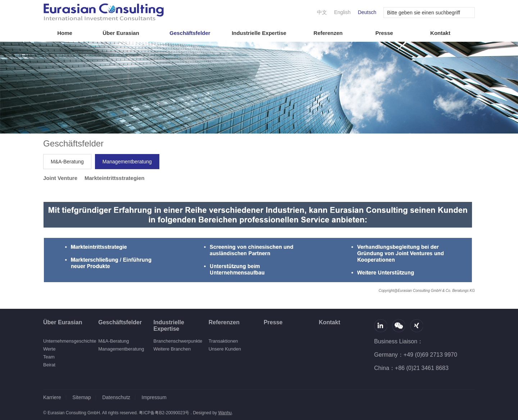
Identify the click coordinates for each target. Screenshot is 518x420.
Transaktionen (223, 341)
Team (49, 357)
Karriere (52, 397)
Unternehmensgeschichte (70, 341)
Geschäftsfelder (190, 33)
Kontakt (440, 33)
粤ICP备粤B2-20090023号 (164, 413)
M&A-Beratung (67, 162)
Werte (49, 349)
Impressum (154, 397)
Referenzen (328, 33)
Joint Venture (60, 178)
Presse (384, 33)
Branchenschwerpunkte (178, 341)
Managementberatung (127, 162)
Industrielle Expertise (259, 33)
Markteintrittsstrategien (115, 178)
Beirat (49, 365)
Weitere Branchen (172, 349)
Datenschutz (116, 397)
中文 (322, 12)
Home (65, 33)
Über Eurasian (121, 33)
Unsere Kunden (225, 349)
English (342, 12)
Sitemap (81, 397)
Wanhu (225, 413)
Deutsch (367, 12)
